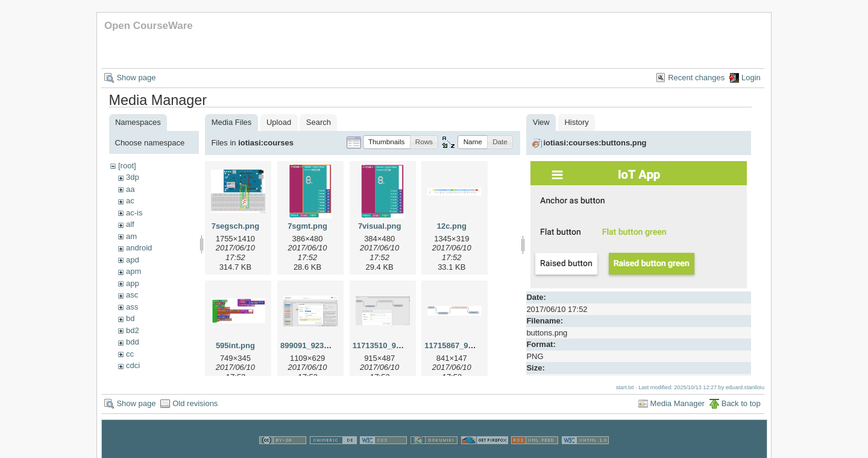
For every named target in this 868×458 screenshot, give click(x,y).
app (133, 283)
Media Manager (678, 403)
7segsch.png (235, 226)
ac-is (134, 213)
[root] (127, 166)
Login (751, 78)
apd (133, 260)
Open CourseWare (149, 26)
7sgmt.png (307, 226)
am (131, 236)
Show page (136, 78)
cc (130, 354)
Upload (279, 122)
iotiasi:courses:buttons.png (595, 143)
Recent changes (696, 78)
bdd (133, 342)
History (576, 122)
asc (132, 295)
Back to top (741, 403)
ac (130, 201)
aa (130, 189)
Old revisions (195, 403)
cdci (133, 365)
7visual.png (380, 226)
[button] (387, 142)
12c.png (452, 226)
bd (130, 318)
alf (130, 224)
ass (132, 307)
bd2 (133, 330)
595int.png (235, 345)
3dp (133, 177)
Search (319, 122)
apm (134, 271)
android (139, 248)
